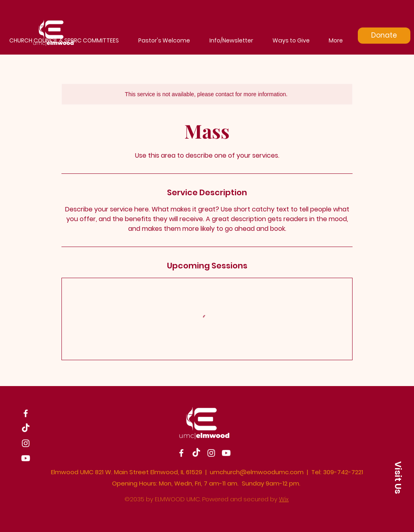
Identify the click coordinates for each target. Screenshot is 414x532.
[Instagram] (26, 443)
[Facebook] (26, 413)
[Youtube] (26, 458)
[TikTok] (26, 428)
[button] (398, 477)
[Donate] (384, 36)
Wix (284, 499)
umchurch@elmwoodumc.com (257, 472)
